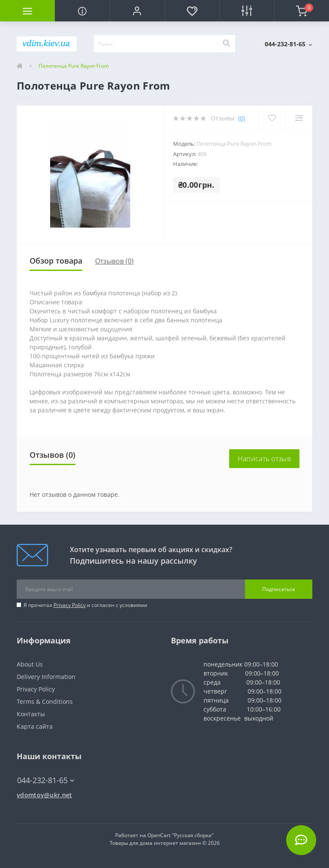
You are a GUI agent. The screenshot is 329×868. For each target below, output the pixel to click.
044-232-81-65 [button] (46, 780)
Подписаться (279, 589)
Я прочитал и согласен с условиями (85, 605)
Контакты (31, 714)
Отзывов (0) (114, 261)
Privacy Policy (70, 605)
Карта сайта (35, 726)
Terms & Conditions (45, 701)
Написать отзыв (264, 459)
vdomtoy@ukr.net (45, 795)
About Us (30, 664)
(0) (242, 118)
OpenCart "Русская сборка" (181, 835)
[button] (137, 11)
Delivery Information (46, 677)
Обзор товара (56, 261)
